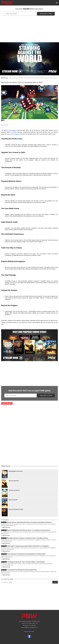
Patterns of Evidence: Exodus (16, 509)
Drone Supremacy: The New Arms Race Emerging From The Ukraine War (23, 554)
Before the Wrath (13, 500)
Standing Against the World (15, 471)
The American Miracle (14, 490)
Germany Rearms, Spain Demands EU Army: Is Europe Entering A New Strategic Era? (26, 522)
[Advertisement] (30, 28)
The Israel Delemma (14, 481)
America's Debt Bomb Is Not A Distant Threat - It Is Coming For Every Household (26, 530)
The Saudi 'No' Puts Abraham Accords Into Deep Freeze (19, 570)
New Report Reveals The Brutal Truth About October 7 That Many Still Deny (25, 538)
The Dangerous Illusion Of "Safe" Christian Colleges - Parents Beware (23, 562)
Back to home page (7, 403)
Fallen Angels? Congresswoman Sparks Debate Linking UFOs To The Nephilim (25, 546)
